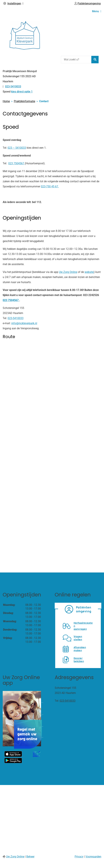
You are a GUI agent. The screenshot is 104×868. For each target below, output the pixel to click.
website (89, 272)
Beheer (30, 857)
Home (6, 101)
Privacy (79, 857)
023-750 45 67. (50, 186)
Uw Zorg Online (68, 272)
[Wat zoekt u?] (76, 60)
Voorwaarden (93, 857)
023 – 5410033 (17, 148)
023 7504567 (17, 163)
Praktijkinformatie (24, 101)
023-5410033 (16, 318)
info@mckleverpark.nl (24, 323)
